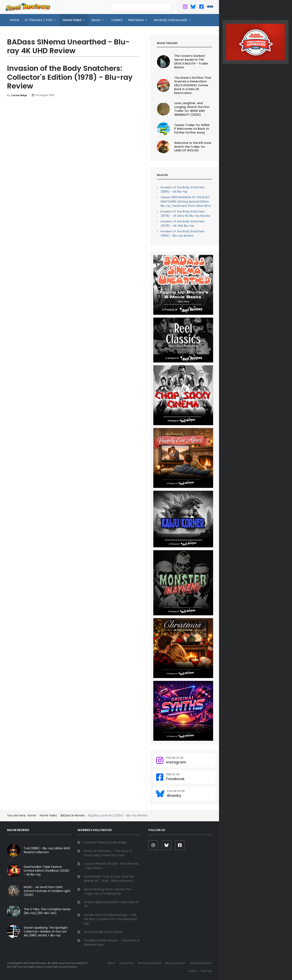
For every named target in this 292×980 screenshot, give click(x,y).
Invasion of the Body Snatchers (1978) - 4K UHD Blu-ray (183, 224)
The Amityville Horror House (103, 932)
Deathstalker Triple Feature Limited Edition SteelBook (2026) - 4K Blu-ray (47, 871)
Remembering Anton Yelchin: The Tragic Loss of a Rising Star (108, 891)
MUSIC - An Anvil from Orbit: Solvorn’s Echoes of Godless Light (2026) (47, 891)
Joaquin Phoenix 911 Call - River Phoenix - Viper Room (111, 866)
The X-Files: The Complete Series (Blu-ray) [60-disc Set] (47, 911)
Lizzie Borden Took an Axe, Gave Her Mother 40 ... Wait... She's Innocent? (109, 879)
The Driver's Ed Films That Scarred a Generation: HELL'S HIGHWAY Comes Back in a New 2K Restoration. (193, 85)
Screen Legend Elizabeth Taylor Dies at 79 (111, 904)
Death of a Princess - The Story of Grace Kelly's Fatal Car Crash (108, 853)
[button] (41, 20)
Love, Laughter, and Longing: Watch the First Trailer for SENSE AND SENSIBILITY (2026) (192, 109)
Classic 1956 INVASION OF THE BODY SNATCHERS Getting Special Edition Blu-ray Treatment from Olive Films (186, 202)
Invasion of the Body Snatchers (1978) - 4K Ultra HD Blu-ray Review (185, 214)
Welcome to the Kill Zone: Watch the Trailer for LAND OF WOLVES (193, 147)
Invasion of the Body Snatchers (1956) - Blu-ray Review (183, 233)
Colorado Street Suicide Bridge (105, 842)
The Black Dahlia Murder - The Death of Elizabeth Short (112, 943)
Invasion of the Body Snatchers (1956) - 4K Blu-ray (183, 189)
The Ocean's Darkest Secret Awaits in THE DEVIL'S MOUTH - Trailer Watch (191, 62)
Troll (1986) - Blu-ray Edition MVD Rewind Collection (47, 850)
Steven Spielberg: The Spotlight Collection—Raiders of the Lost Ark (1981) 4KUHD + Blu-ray (46, 931)
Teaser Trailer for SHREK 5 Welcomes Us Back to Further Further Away (192, 129)
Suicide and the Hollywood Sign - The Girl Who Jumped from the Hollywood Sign (110, 919)
